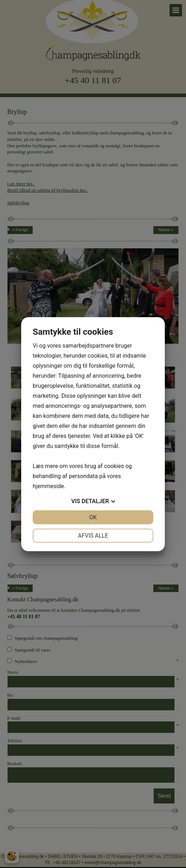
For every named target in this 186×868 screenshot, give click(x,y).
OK (93, 517)
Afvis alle (93, 536)
